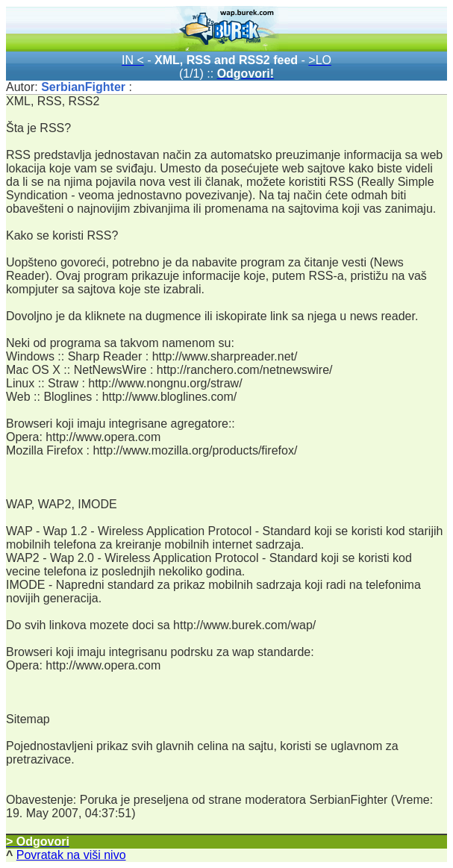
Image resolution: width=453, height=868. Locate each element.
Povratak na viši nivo (71, 855)
